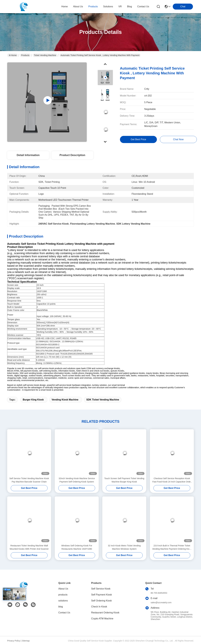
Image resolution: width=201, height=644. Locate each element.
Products (25, 55)
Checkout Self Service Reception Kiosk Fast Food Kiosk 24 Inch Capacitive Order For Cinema (172, 480)
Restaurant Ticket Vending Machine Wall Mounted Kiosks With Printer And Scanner (29, 547)
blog (130, 6)
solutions (108, 6)
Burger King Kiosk (33, 400)
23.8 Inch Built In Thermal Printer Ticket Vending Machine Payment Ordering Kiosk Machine (172, 547)
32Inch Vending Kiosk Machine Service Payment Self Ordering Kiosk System (77, 480)
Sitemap (26, 641)
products (93, 6)
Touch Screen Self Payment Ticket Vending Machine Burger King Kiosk (124, 480)
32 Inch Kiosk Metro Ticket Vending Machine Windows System (124, 547)
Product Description (72, 155)
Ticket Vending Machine (45, 55)
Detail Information (28, 155)
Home (65, 6)
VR (120, 6)
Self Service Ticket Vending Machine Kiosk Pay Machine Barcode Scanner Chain (29, 480)
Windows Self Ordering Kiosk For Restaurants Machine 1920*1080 (77, 547)
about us (78, 6)
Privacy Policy (14, 641)
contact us (143, 6)
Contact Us (64, 613)
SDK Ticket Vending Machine (103, 400)
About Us (63, 589)
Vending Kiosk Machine (65, 400)
